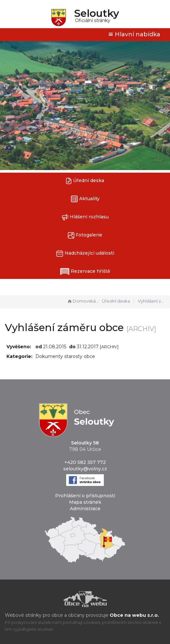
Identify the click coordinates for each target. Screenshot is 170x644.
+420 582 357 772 (85, 462)
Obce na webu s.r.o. (134, 615)
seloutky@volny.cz (85, 469)
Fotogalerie (85, 235)
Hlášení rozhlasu (85, 217)
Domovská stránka (84, 301)
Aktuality (85, 199)
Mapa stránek (85, 502)
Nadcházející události (85, 253)
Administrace (85, 509)
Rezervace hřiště (85, 271)
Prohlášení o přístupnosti (85, 496)
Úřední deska (85, 181)
